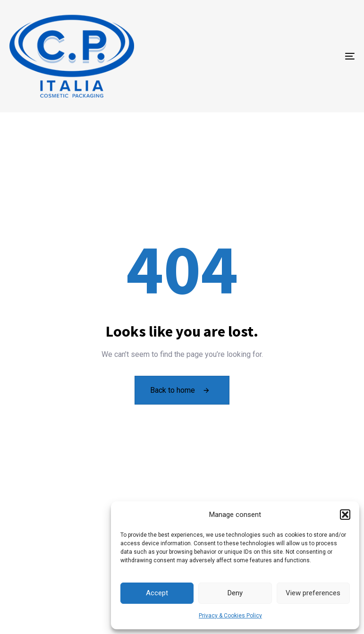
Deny (235, 593)
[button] (345, 515)
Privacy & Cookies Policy (230, 616)
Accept (157, 593)
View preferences (313, 593)
